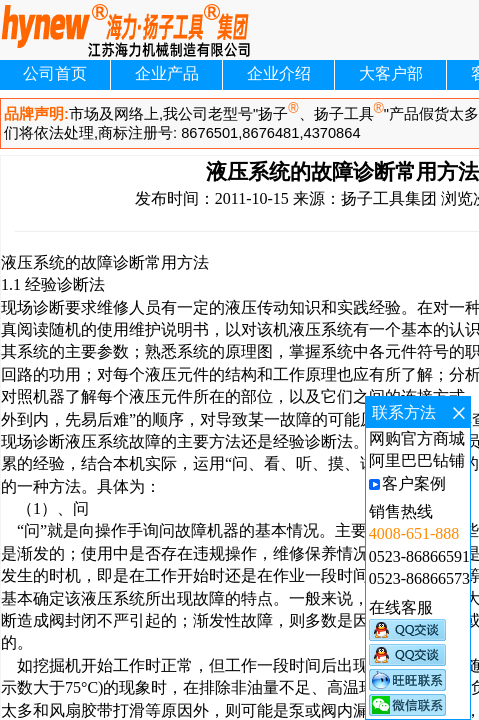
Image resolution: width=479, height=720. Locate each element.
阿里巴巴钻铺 (417, 460)
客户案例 (414, 483)
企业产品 (167, 73)
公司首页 (55, 73)
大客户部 (391, 73)
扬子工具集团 (389, 198)
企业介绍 (279, 73)
